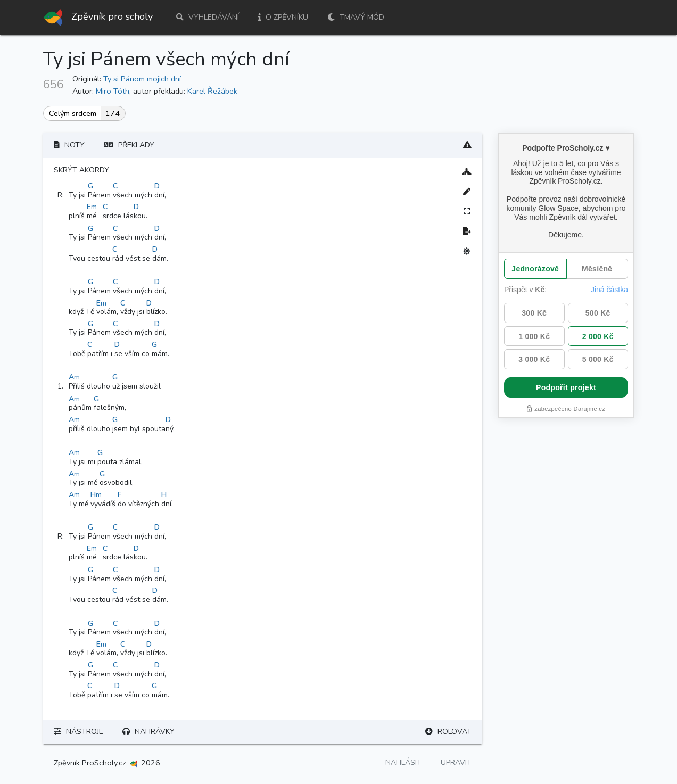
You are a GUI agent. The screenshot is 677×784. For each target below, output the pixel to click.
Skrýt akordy (81, 170)
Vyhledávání (208, 17)
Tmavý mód (356, 17)
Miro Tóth (113, 91)
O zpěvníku (283, 17)
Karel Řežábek (212, 91)
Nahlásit (403, 762)
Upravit (456, 762)
